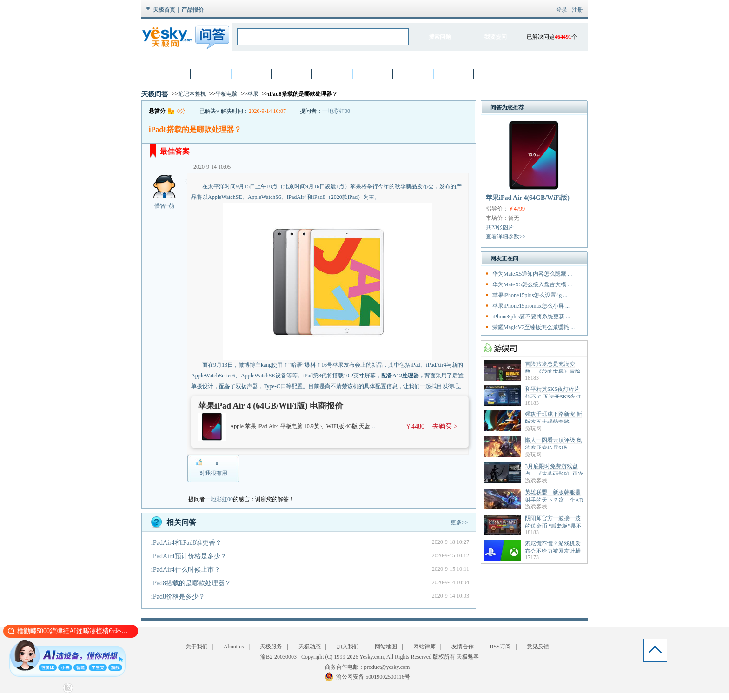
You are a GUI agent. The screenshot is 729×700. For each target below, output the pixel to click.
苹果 (253, 94)
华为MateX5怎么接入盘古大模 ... (532, 284)
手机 (292, 74)
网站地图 (386, 647)
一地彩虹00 (336, 111)
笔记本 (212, 74)
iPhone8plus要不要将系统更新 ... (531, 317)
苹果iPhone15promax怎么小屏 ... (531, 306)
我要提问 (496, 37)
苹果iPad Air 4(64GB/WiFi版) (528, 198)
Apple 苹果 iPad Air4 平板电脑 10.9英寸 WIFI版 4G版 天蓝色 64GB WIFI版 (320, 426)
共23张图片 (500, 227)
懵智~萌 (164, 206)
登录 (562, 10)
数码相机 (252, 74)
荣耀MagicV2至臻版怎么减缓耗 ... (533, 327)
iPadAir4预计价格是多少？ (189, 556)
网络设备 (373, 74)
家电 (414, 74)
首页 (171, 74)
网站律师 (424, 647)
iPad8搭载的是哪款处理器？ (191, 583)
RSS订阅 (500, 647)
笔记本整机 (192, 94)
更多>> (459, 522)
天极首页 (164, 10)
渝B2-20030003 (278, 657)
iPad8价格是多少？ (178, 597)
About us (234, 647)
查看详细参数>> (506, 237)
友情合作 (463, 647)
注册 (577, 10)
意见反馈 (538, 647)
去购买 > (445, 426)
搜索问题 (440, 37)
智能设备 (454, 74)
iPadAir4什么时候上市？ (186, 570)
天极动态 (310, 647)
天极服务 (271, 647)
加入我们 (348, 647)
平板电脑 (226, 94)
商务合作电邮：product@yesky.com (368, 667)
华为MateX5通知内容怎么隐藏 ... (532, 274)
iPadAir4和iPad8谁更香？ (186, 543)
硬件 (333, 74)
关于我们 (197, 647)
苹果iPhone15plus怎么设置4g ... (530, 295)
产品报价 (192, 10)
